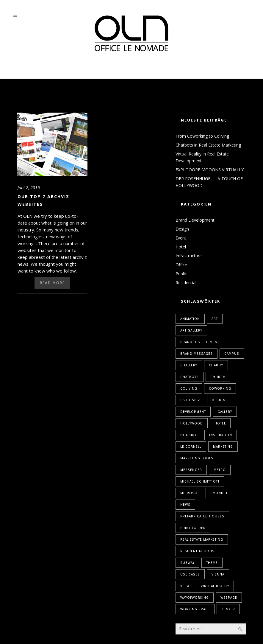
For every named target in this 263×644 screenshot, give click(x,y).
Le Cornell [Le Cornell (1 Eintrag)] (191, 447)
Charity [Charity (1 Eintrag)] (216, 365)
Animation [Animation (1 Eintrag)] (190, 319)
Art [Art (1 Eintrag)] (215, 319)
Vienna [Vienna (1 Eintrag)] (218, 574)
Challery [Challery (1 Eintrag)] (189, 365)
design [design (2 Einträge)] (219, 400)
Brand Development (195, 220)
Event (181, 238)
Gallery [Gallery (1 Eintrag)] (225, 412)
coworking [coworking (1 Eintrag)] (220, 388)
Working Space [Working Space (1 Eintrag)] (195, 609)
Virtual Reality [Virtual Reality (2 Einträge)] (215, 586)
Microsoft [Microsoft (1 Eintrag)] (191, 493)
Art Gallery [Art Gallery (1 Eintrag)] (191, 330)
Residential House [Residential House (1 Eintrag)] (198, 551)
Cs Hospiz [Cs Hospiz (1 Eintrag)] (190, 400)
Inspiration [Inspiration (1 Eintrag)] (221, 435)
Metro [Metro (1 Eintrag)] (220, 470)
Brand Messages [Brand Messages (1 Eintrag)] (197, 354)
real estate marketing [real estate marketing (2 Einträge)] (202, 539)
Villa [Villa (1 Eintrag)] (185, 586)
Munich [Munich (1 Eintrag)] (220, 493)
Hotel (181, 247)
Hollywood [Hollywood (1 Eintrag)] (192, 423)
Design (182, 229)
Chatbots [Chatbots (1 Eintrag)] (190, 377)
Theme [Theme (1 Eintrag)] (212, 563)
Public (181, 274)
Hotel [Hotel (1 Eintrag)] (220, 423)
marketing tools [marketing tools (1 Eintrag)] (197, 458)
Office (181, 265)
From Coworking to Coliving (202, 136)
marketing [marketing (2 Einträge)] (223, 447)
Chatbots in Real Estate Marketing (208, 145)
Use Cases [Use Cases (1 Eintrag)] (190, 574)
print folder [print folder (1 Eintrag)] (193, 528)
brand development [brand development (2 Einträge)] (200, 342)
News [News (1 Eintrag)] (185, 505)
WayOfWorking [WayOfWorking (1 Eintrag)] (195, 598)
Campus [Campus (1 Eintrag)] (232, 354)
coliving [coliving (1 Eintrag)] (189, 388)
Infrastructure (189, 256)
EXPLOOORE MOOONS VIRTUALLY (210, 170)
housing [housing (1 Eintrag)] (189, 435)
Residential (186, 283)
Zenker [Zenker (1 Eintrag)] (228, 609)
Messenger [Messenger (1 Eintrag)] (191, 470)
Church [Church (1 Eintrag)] (218, 377)
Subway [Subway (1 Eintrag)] (187, 563)
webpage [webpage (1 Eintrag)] (229, 598)
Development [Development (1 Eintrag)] (193, 412)
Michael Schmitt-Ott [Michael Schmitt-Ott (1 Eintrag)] (200, 481)
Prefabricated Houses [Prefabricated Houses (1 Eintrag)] (202, 516)
